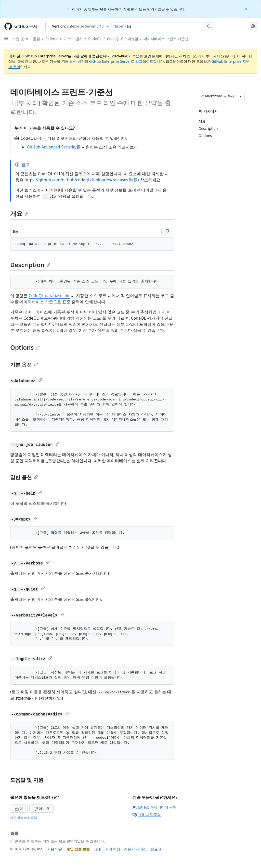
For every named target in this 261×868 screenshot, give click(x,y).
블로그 (156, 849)
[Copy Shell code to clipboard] (167, 232)
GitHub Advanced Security (52, 147)
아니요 (42, 808)
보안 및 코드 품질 (26, 39)
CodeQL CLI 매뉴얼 (123, 39)
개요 (19, 213)
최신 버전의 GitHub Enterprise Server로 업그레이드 (111, 61)
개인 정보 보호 (78, 849)
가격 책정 (113, 849)
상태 (97, 849)
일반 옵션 (24, 477)
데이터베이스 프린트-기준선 (166, 39)
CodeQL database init (49, 296)
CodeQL (95, 39)
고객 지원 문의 (147, 815)
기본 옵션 (24, 365)
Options (25, 347)
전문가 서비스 (135, 849)
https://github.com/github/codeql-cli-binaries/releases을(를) (82, 180)
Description (30, 265)
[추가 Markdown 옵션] (240, 96)
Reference (54, 39)
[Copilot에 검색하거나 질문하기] (162, 26)
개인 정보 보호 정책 (24, 818)
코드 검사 (75, 39)
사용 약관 (55, 849)
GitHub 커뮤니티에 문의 (154, 807)
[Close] (246, 8)
